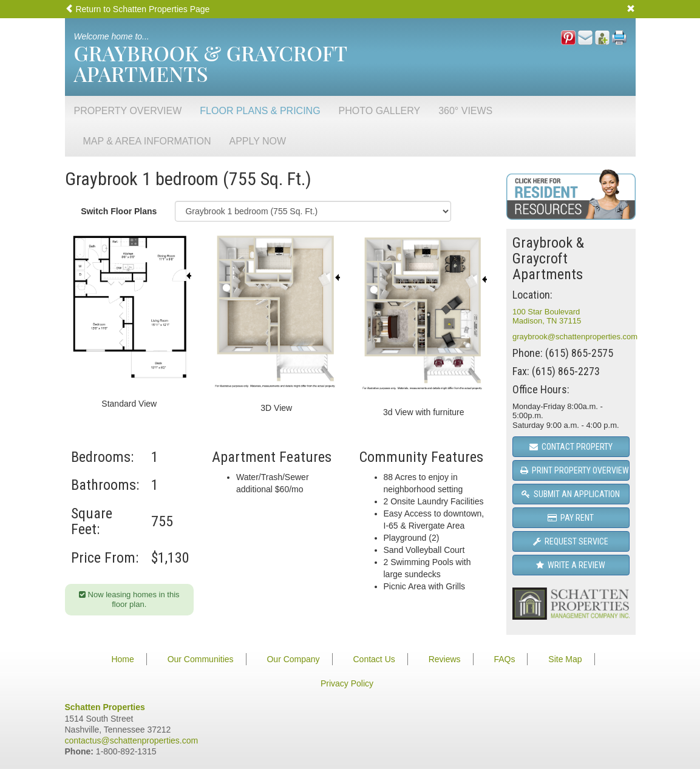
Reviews (445, 659)
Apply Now (258, 141)
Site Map (565, 659)
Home (122, 659)
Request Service (571, 541)
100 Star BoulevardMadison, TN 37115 (547, 317)
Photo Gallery (380, 111)
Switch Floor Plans (119, 211)
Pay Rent (571, 518)
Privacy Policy (347, 683)
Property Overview (128, 111)
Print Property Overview (575, 470)
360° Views (465, 111)
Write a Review (571, 565)
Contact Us (374, 659)
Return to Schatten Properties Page (138, 9)
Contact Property (571, 447)
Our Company (293, 659)
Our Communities (201, 659)
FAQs (504, 659)
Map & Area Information (147, 141)
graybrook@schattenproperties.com (575, 337)
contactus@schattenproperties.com (132, 740)
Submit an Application (571, 494)
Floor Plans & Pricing (260, 111)
